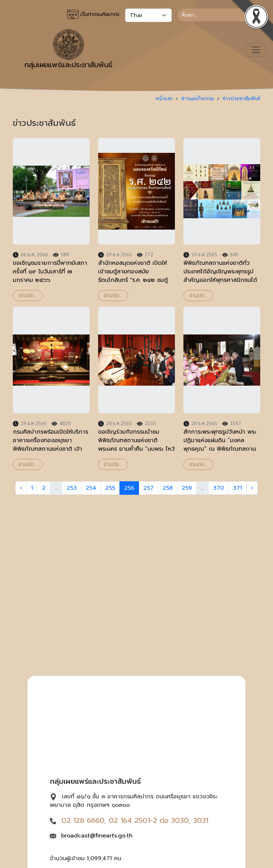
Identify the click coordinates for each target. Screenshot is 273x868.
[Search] (219, 15)
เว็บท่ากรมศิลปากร (93, 15)
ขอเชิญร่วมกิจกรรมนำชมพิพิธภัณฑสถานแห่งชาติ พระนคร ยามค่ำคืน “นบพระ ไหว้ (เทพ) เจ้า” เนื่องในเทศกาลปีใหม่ (136, 449)
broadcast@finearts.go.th (97, 836)
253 (72, 488)
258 (168, 488)
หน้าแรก (164, 98)
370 (218, 488)
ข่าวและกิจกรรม (198, 98)
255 (110, 488)
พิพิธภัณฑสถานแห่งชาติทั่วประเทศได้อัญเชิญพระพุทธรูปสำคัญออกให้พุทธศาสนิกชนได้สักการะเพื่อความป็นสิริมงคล (220, 276)
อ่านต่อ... (28, 296)
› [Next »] (252, 488)
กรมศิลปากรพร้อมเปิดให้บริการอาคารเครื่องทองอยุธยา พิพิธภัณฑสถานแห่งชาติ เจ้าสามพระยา (50, 445)
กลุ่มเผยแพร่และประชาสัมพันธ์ (68, 50)
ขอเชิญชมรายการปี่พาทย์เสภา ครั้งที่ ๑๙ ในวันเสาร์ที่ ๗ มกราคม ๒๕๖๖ (50, 272)
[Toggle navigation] (256, 50)
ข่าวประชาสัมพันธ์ (241, 98)
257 (148, 488)
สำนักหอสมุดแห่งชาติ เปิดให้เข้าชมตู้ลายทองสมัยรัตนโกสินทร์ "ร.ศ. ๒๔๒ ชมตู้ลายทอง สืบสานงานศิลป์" (133, 276)
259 (187, 488)
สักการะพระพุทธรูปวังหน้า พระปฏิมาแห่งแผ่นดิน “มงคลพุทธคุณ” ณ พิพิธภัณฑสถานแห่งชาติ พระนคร (220, 445)
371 (237, 488)
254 (91, 488)
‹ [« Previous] (21, 488)
